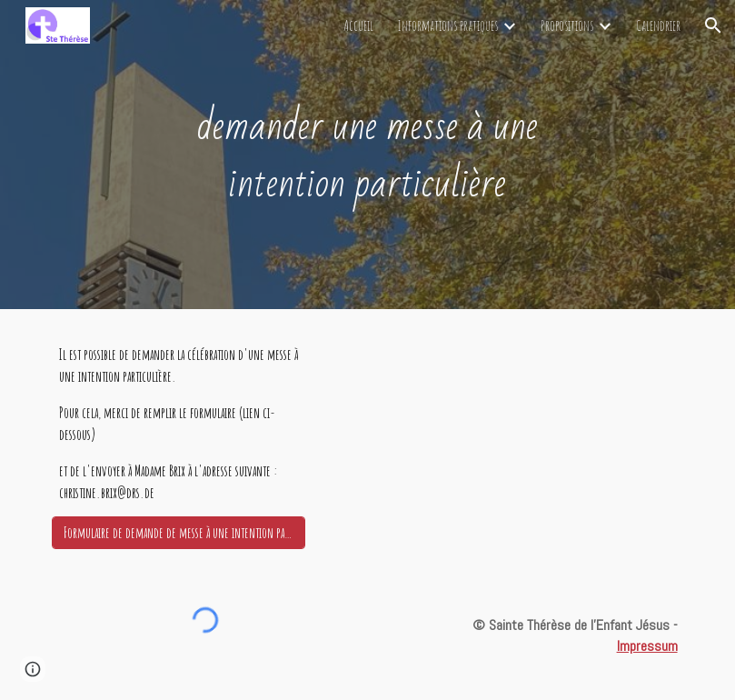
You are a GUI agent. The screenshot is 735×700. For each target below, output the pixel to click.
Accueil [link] (358, 25)
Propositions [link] (567, 25)
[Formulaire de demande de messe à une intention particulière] (179, 533)
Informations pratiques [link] (447, 25)
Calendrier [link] (658, 25)
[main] (368, 154)
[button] (713, 25)
